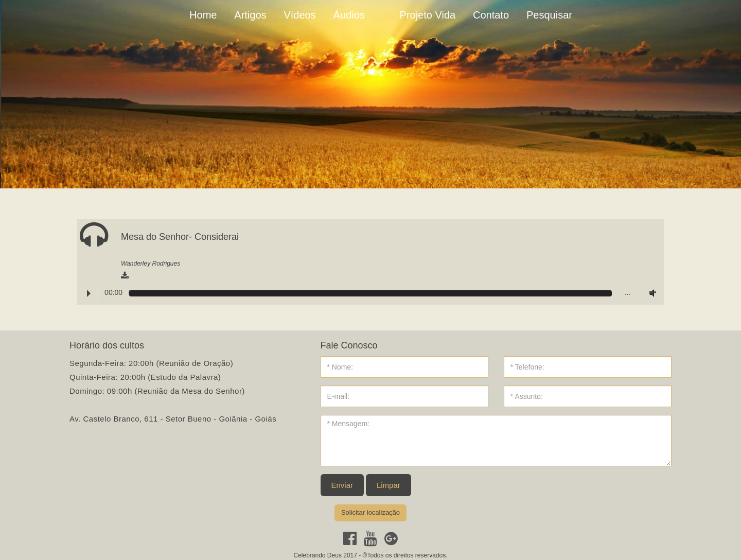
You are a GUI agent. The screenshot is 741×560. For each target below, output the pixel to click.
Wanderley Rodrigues (151, 264)
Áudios (349, 15)
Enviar (342, 485)
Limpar (389, 485)
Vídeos (299, 15)
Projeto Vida (428, 15)
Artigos (250, 15)
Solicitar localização (370, 512)
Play (89, 293)
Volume (650, 293)
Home (203, 15)
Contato (491, 15)
